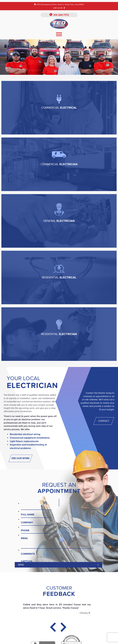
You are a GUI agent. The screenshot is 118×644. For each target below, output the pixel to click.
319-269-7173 (61, 15)
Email (24, 538)
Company (27, 523)
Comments (28, 554)
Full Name (28, 515)
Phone (25, 530)
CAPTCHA (27, 561)
